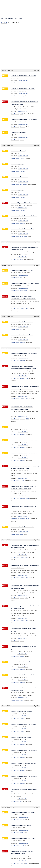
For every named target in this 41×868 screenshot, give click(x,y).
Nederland (4, 23)
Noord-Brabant (15, 83)
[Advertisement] (20, 46)
